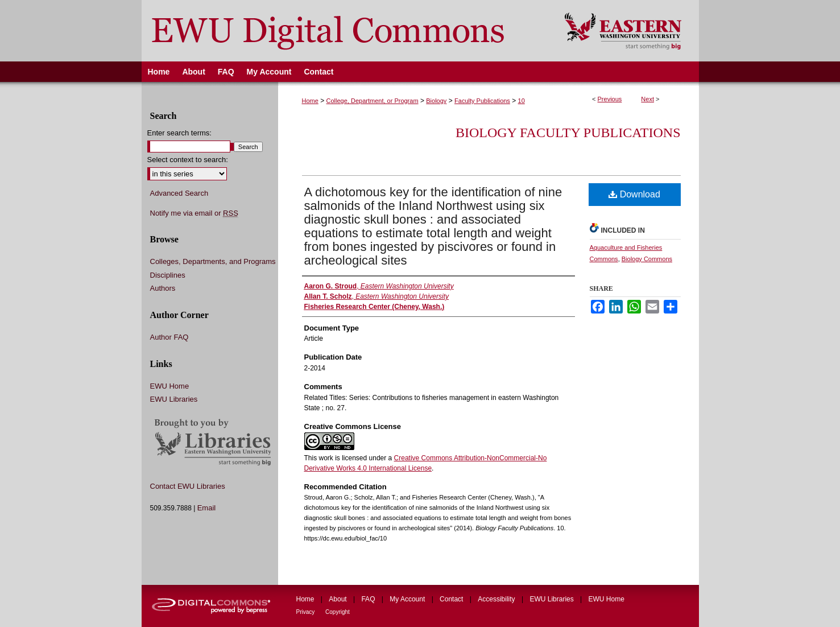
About (339, 599)
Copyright (338, 612)
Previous (610, 99)
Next (647, 99)
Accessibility (497, 599)
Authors (163, 288)
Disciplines (168, 275)
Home (310, 101)
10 (522, 101)
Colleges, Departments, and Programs (213, 261)
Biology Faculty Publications (568, 133)
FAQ (369, 599)
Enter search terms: (179, 133)
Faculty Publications (482, 101)
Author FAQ (169, 337)
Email (207, 508)
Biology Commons (647, 259)
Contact (452, 599)
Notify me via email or (194, 213)
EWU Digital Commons (345, 31)
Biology (436, 101)
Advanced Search (179, 193)
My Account (408, 599)
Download (634, 194)
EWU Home (170, 386)
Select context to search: (188, 160)
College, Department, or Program (373, 101)
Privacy (307, 612)
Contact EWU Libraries (188, 486)
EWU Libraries (174, 399)
